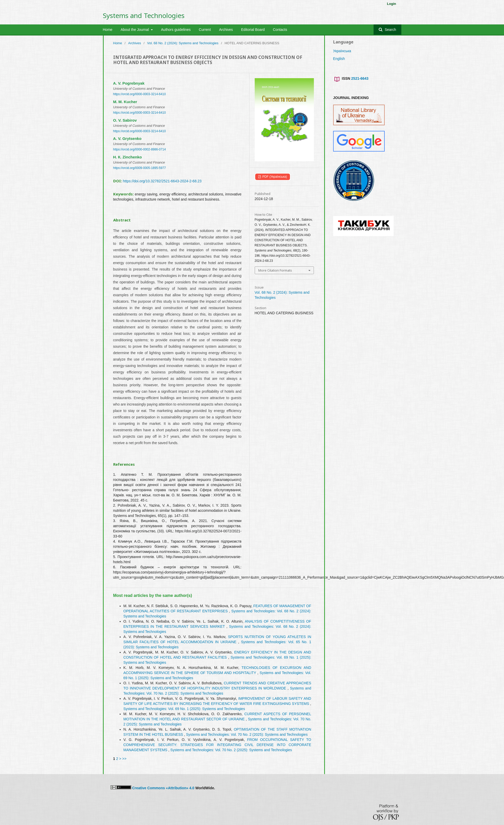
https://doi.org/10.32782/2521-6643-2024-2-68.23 (162, 181)
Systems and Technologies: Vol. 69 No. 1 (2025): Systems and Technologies (184, 709)
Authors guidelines (176, 30)
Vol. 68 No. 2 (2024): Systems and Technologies (183, 43)
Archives (226, 30)
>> (124, 759)
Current (205, 30)
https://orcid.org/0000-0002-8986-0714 (140, 149)
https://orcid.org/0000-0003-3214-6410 (140, 94)
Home (108, 30)
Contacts (280, 30)
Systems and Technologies (144, 15)
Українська (342, 51)
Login (391, 4)
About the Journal (135, 30)
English (339, 59)
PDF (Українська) (274, 177)
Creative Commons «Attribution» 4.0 (163, 788)
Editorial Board (253, 30)
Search (390, 30)
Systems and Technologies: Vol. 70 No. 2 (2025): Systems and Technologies (247, 734)
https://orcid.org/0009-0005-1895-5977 (140, 168)
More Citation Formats (275, 270)
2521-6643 (360, 78)
